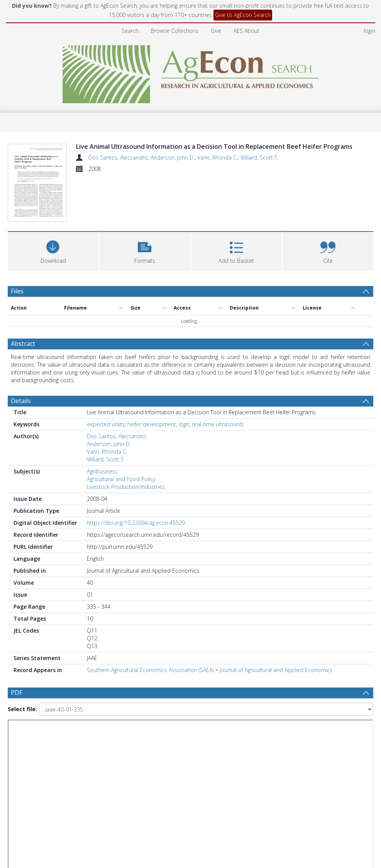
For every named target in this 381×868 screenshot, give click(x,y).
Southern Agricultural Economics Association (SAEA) (150, 670)
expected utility (106, 424)
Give (216, 31)
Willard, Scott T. (259, 157)
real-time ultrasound (217, 424)
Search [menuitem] (130, 31)
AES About (246, 31)
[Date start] (160, 733)
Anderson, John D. (173, 157)
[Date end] (264, 733)
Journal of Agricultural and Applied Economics (276, 670)
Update (37, 750)
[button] (145, 250)
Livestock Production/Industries (126, 487)
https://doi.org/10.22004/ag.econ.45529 (136, 523)
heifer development (152, 424)
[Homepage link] (190, 72)
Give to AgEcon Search (243, 15)
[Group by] (56, 733)
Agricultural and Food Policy (121, 479)
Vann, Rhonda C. (218, 157)
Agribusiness (102, 471)
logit (184, 424)
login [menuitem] (369, 31)
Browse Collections (175, 31)
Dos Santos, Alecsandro (118, 157)
